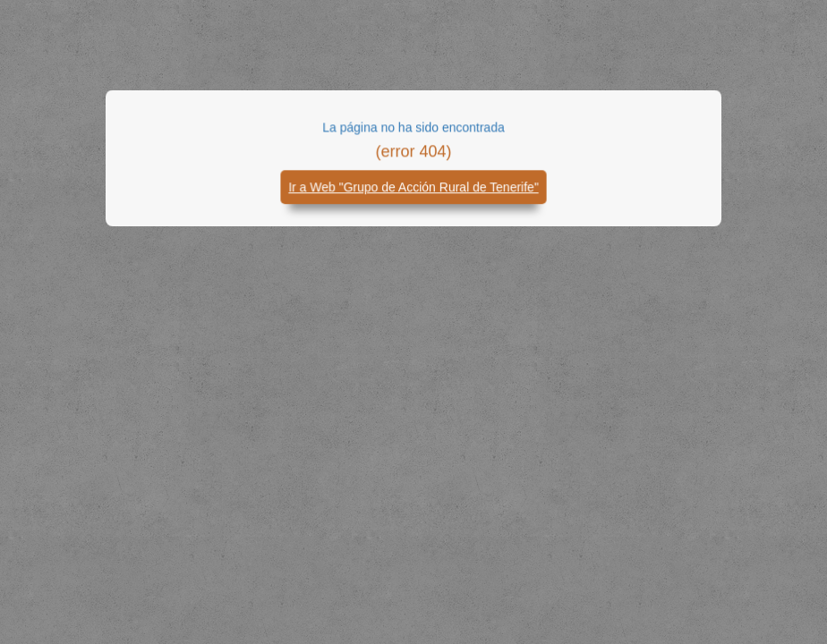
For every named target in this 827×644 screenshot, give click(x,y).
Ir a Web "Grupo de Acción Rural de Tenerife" (413, 189)
